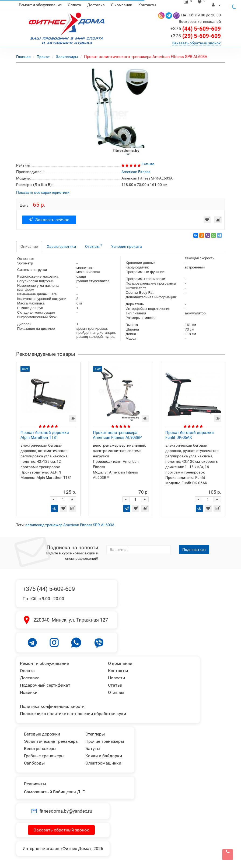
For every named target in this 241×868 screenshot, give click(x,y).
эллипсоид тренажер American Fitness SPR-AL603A (70, 525)
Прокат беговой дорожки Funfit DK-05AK (190, 435)
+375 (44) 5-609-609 (49, 589)
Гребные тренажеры (44, 756)
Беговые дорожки (42, 734)
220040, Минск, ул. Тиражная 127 (71, 620)
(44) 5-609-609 (196, 29)
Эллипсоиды (67, 57)
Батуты (93, 749)
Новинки (29, 692)
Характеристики (61, 246)
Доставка (96, 5)
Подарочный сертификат (45, 685)
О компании (122, 5)
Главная (23, 57)
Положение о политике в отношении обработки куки (73, 714)
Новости (116, 678)
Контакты (147, 5)
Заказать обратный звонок (196, 43)
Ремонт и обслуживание (40, 5)
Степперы (95, 734)
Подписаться (194, 550)
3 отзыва (148, 164)
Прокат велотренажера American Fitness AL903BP (117, 435)
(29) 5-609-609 (195, 36)
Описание (29, 246)
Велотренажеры (40, 749)
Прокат (43, 57)
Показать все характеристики (43, 193)
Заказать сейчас (49, 220)
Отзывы (94, 246)
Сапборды (34, 763)
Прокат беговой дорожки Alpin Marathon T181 (45, 435)
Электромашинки (103, 763)
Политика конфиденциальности (52, 706)
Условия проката (127, 246)
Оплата (74, 5)
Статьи (115, 685)
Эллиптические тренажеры (51, 741)
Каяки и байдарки (104, 756)
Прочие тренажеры (105, 741)
